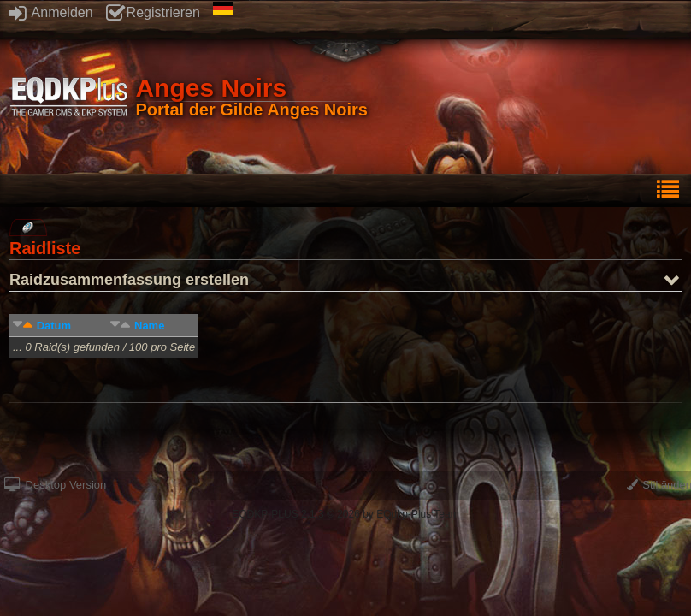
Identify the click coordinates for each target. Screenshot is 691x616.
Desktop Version (55, 485)
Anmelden (51, 12)
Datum (54, 326)
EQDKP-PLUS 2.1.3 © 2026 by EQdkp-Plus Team (345, 514)
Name (149, 326)
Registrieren (153, 12)
